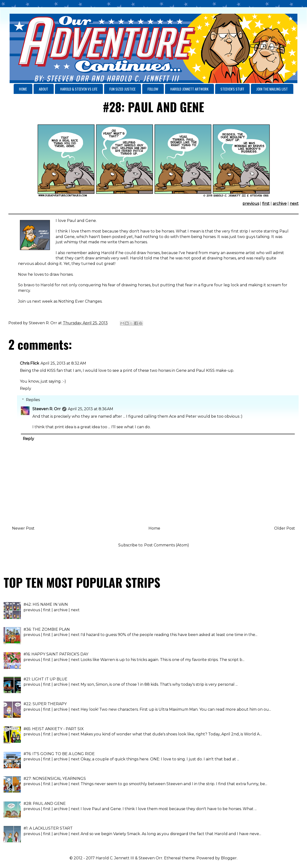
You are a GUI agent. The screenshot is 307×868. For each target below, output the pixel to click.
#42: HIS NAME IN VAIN (46, 604)
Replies (33, 400)
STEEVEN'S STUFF (232, 89)
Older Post (285, 528)
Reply (26, 388)
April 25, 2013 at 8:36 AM (91, 409)
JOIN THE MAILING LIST (272, 89)
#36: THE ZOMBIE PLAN (47, 629)
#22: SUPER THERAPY (45, 704)
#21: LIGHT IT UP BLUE (45, 679)
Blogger (229, 858)
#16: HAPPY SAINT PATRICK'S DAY (56, 654)
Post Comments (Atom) (167, 545)
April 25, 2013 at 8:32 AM (63, 363)
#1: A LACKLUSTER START (48, 828)
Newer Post (23, 528)
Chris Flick (30, 363)
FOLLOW (153, 89)
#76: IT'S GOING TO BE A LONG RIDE (59, 754)
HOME (23, 89)
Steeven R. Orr (47, 409)
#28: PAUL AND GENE (45, 804)
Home (154, 528)
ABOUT (44, 89)
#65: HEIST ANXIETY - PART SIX (54, 729)
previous (251, 204)
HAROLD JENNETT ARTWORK (189, 89)
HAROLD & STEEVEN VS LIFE (79, 89)
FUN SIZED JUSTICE (122, 89)
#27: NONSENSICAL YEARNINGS (55, 779)
